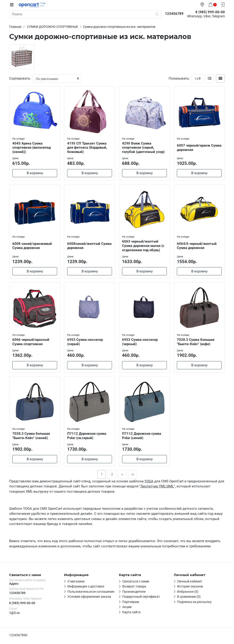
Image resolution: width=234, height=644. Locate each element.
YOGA (149, 483)
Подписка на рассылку (194, 603)
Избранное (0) (188, 593)
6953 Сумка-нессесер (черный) (140, 342)
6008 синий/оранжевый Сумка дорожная (33, 246)
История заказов (190, 588)
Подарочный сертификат (141, 598)
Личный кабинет (190, 583)
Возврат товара (134, 588)
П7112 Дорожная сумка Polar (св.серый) (87, 436)
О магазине (76, 583)
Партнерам (131, 603)
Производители (134, 593)
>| (133, 476)
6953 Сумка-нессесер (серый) (85, 342)
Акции (127, 608)
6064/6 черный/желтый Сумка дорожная (197, 246)
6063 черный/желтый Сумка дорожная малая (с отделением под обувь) (144, 246)
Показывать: (179, 78)
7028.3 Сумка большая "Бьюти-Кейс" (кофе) (196, 342)
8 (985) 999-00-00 (22, 604)
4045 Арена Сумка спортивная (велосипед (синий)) (32, 147)
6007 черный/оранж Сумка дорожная (194, 147)
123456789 (17, 594)
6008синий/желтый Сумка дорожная (84, 246)
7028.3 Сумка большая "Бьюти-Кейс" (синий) (32, 436)
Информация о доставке (86, 588)
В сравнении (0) (189, 598)
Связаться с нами (136, 583)
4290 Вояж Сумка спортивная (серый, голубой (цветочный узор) (144, 147)
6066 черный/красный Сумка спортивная (31, 342)
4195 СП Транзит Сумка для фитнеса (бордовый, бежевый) (88, 147)
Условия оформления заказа (89, 598)
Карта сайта (131, 613)
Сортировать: (20, 78)
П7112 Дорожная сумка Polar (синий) (142, 436)
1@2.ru (14, 614)
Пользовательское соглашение (91, 593)
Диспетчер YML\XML (157, 488)
